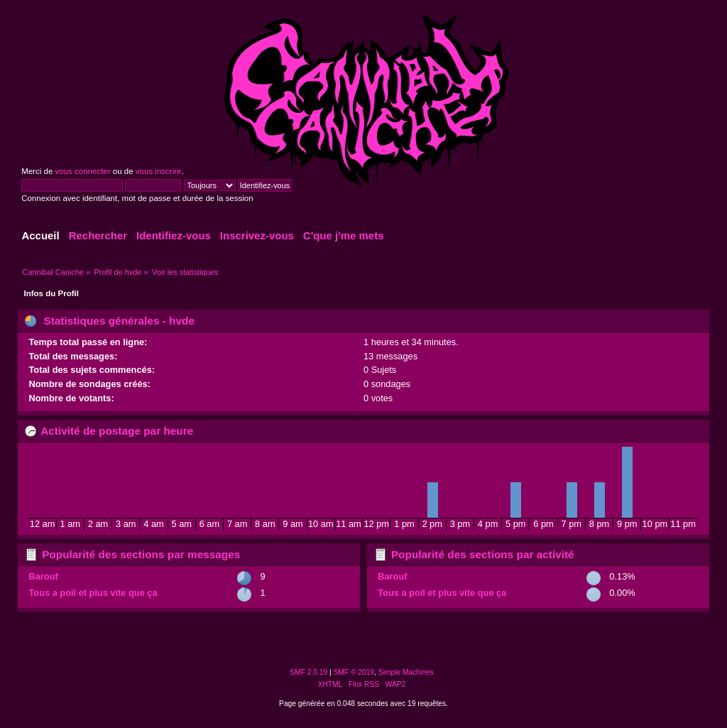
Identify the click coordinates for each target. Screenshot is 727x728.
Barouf (43, 576)
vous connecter (82, 171)
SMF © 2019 (354, 672)
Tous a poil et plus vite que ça (93, 593)
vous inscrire (159, 171)
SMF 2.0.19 (308, 672)
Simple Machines (406, 672)
